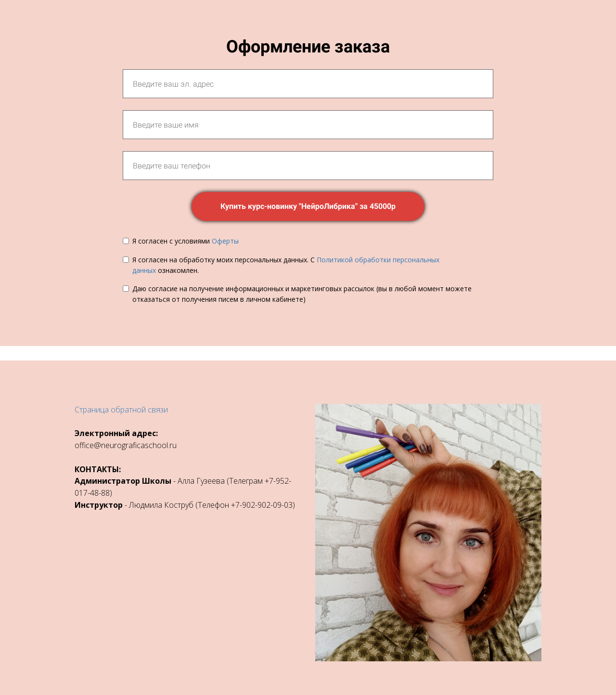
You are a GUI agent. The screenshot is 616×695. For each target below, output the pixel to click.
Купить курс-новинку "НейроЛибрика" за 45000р (308, 206)
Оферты (225, 241)
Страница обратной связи (121, 410)
